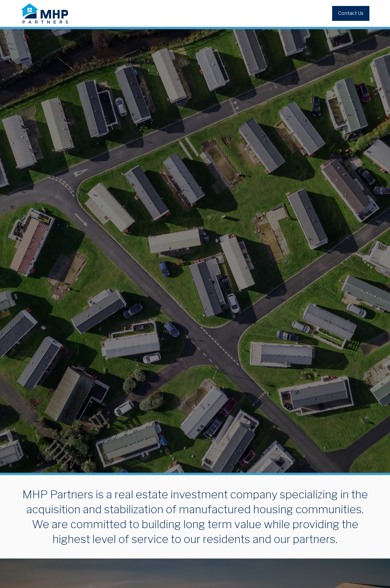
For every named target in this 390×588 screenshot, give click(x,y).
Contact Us (351, 13)
